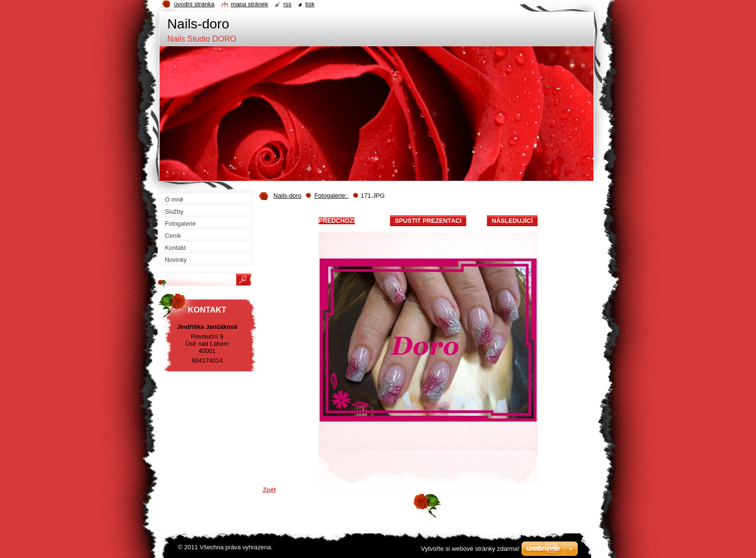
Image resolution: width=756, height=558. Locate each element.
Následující (512, 221)
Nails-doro (287, 196)
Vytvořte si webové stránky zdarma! (470, 549)
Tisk (310, 4)
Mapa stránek (250, 4)
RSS (288, 4)
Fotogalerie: (331, 196)
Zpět (269, 490)
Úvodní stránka (194, 4)
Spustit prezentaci (428, 221)
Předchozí (337, 221)
